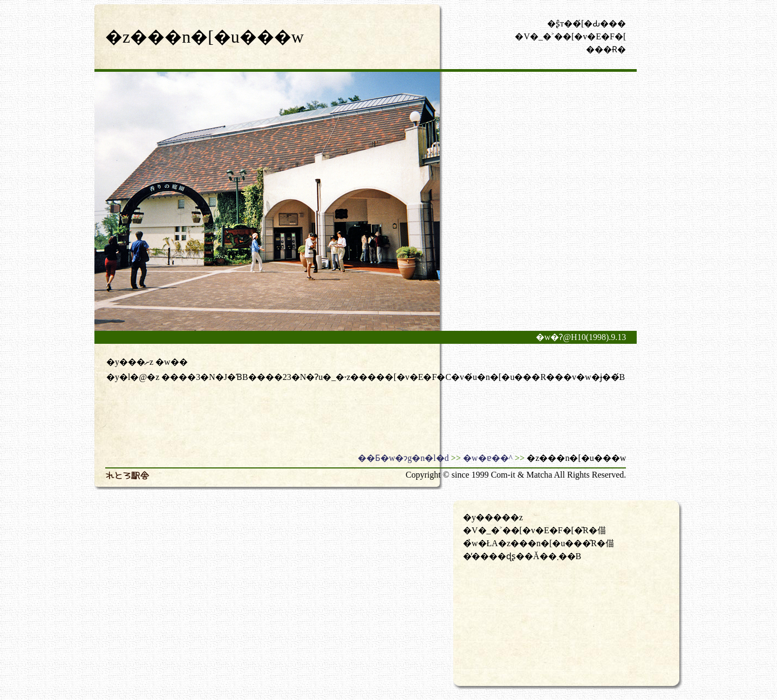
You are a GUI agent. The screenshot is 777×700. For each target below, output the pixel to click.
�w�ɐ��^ (488, 458)
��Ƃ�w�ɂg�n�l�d (403, 458)
